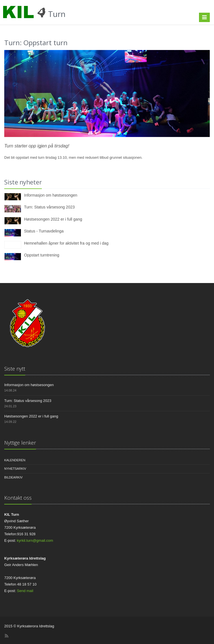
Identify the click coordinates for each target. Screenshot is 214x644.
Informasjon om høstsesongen (51, 195)
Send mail (25, 591)
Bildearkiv (13, 477)
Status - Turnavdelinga (44, 231)
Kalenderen (15, 460)
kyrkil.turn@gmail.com (35, 540)
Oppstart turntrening (42, 255)
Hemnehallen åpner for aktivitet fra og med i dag (66, 243)
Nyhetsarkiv (15, 469)
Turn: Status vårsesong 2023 (49, 207)
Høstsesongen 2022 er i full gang (53, 219)
